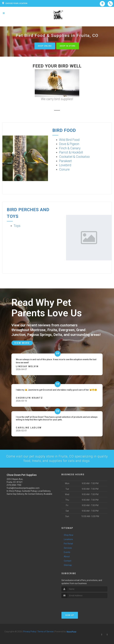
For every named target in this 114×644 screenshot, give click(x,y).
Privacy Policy (30, 632)
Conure (64, 169)
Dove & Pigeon (69, 144)
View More (22, 343)
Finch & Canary (70, 148)
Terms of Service (45, 632)
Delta (59, 335)
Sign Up (70, 615)
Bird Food (64, 130)
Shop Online (44, 46)
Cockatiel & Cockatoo (74, 157)
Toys (17, 226)
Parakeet (65, 161)
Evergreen (67, 330)
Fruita (53, 330)
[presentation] (77, 604)
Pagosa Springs (40, 335)
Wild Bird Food (69, 140)
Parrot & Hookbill (71, 153)
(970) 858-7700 (14, 485)
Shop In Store (68, 46)
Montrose (38, 330)
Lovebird (65, 165)
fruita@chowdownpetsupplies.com (23, 488)
